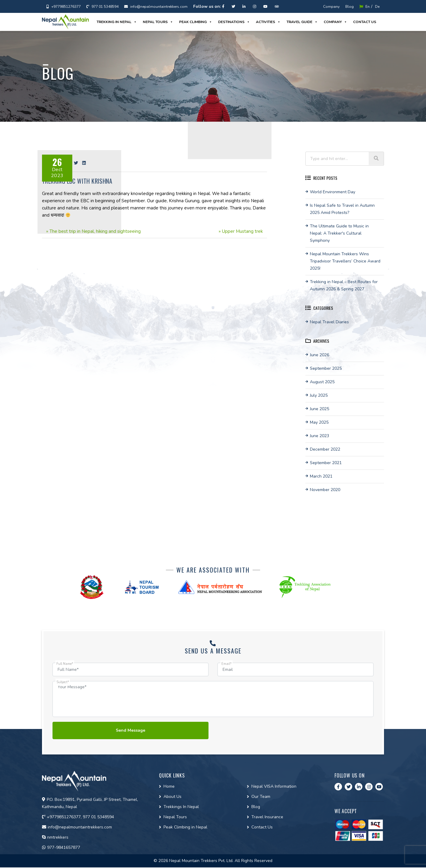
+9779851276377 (64, 7)
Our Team (261, 797)
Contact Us (262, 828)
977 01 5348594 (102, 7)
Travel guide (302, 22)
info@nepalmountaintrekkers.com (156, 7)
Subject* (63, 682)
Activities (268, 22)
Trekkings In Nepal (181, 807)
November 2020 (325, 490)
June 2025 (319, 409)
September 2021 (326, 463)
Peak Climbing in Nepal (185, 828)
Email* (226, 664)
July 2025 (319, 395)
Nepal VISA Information (274, 787)
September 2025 (326, 368)
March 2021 (321, 476)
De (377, 7)
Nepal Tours (158, 22)
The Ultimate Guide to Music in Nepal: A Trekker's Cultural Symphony (339, 233)
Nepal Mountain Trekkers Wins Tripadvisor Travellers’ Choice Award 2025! (345, 261)
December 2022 (325, 449)
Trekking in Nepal (117, 22)
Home (169, 787)
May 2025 (319, 422)
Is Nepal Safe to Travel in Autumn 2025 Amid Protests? (342, 209)
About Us (172, 797)
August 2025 (322, 382)
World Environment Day (333, 192)
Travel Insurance (267, 818)
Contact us (365, 22)
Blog (349, 7)
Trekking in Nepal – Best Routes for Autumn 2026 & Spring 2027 (344, 285)
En (364, 7)
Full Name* (65, 664)
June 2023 (319, 436)
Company (331, 7)
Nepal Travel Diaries (329, 322)
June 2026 (319, 355)
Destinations (234, 22)
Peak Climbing (196, 22)
